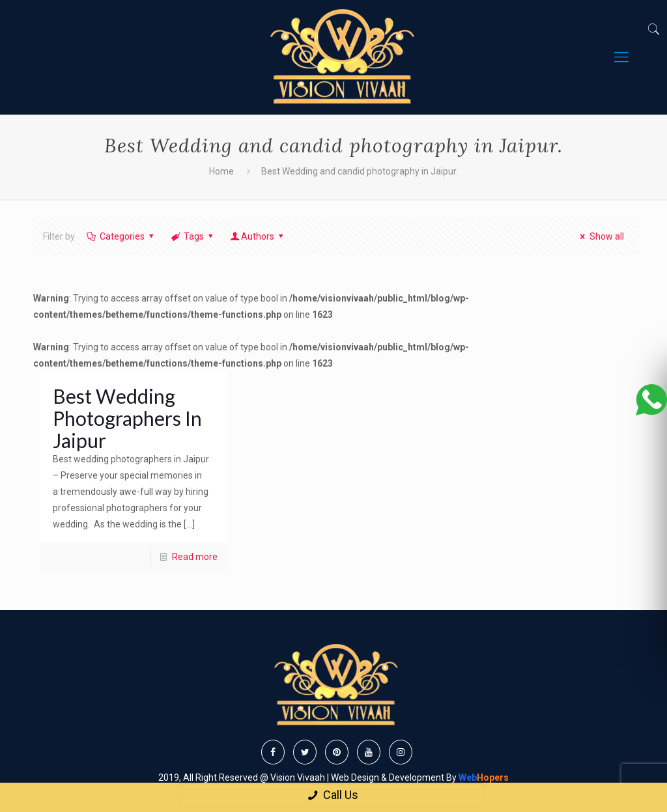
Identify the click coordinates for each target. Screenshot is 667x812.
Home (221, 171)
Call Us (331, 795)
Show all (600, 236)
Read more (195, 557)
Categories (121, 236)
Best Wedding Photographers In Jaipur (127, 418)
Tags (193, 236)
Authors (258, 236)
